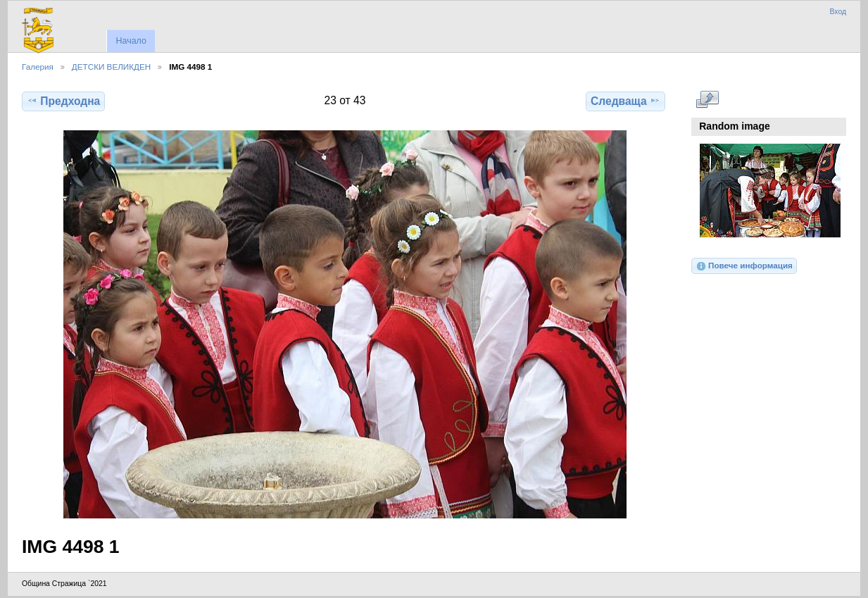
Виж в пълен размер (707, 99)
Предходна (63, 101)
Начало (131, 41)
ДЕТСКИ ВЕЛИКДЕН (111, 67)
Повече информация (744, 266)
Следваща (625, 101)
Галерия (38, 67)
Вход (838, 12)
